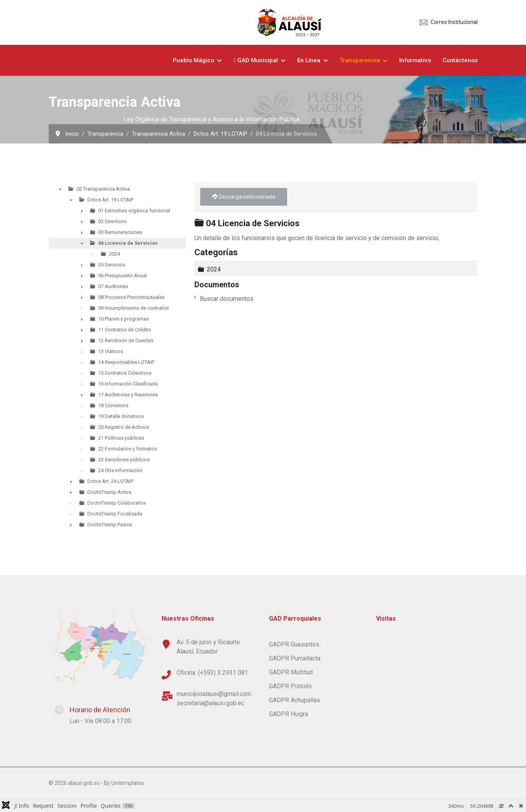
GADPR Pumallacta (295, 658)
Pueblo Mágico (193, 60)
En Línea (309, 60)
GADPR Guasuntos (294, 644)
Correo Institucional (454, 22)
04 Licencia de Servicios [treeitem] (128, 243)
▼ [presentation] (60, 189)
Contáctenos (460, 60)
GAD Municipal (256, 60)
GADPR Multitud (291, 672)
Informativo (415, 60)
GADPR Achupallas (294, 700)
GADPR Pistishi (290, 686)
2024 (214, 269)
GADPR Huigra (289, 714)
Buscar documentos (227, 299)
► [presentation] (82, 211)
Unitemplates (128, 783)
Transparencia (360, 60)
